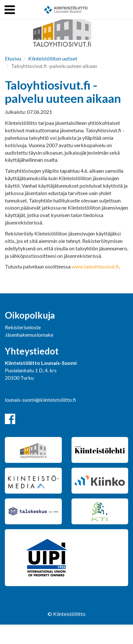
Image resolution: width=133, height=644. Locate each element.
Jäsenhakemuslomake (29, 335)
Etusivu (13, 58)
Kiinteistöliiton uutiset (53, 58)
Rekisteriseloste (23, 327)
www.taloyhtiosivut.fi (95, 266)
